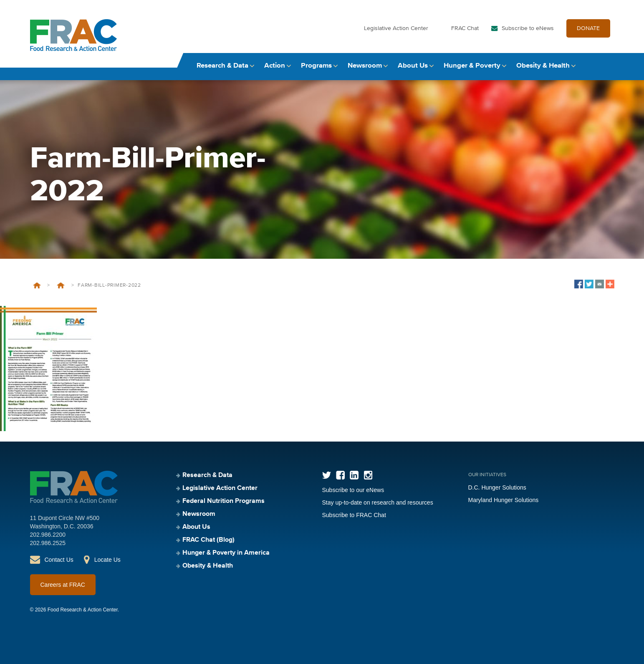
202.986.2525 (48, 543)
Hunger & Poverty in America (226, 553)
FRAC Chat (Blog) (208, 540)
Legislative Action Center (396, 28)
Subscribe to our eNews (353, 490)
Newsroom (365, 66)
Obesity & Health (543, 66)
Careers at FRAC (63, 585)
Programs (316, 66)
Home (37, 285)
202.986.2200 (48, 535)
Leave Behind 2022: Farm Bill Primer (61, 285)
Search (606, 66)
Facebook (340, 475)
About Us (413, 66)
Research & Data (222, 66)
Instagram (368, 475)
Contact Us (59, 560)
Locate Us (107, 560)
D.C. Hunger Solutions (497, 487)
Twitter (327, 475)
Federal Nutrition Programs (224, 501)
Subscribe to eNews (528, 28)
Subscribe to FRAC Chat (354, 515)
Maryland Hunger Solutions (504, 500)
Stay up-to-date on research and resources (378, 502)
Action (275, 66)
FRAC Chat (465, 28)
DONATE (588, 28)
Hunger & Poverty (472, 66)
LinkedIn (354, 475)
